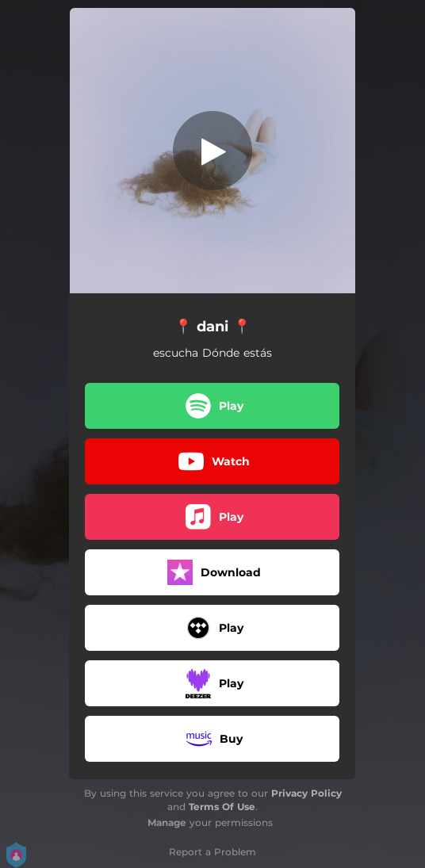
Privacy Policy (306, 793)
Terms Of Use (222, 807)
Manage (167, 822)
